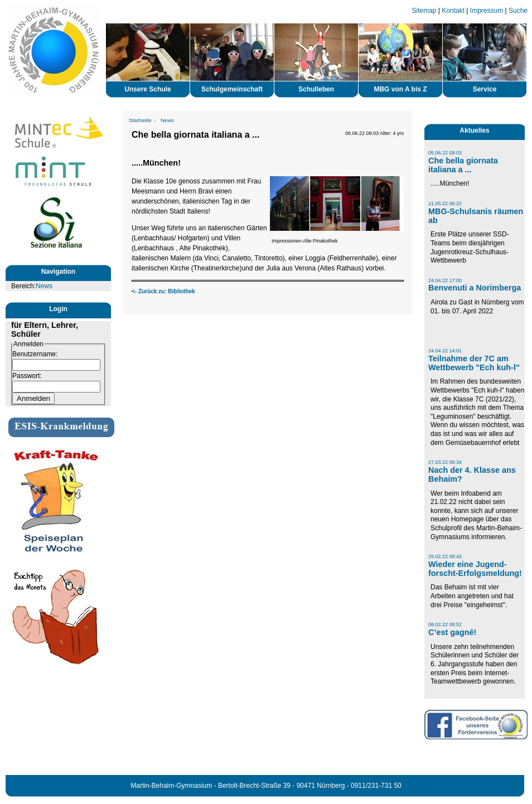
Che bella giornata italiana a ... (463, 165)
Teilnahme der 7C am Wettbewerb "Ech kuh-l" (474, 363)
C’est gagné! (452, 632)
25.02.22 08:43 (445, 556)
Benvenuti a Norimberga (475, 288)
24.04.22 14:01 (445, 351)
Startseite (140, 120)
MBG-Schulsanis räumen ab (476, 216)
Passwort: (27, 376)
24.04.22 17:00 (445, 280)
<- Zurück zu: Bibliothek (163, 291)
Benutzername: (35, 354)
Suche (518, 11)
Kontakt (453, 11)
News (44, 286)
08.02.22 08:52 (445, 624)
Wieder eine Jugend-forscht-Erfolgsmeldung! (475, 569)
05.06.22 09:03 (445, 153)
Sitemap (424, 11)
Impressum (487, 11)
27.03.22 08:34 (445, 462)
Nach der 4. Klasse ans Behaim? (472, 474)
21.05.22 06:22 (445, 204)
